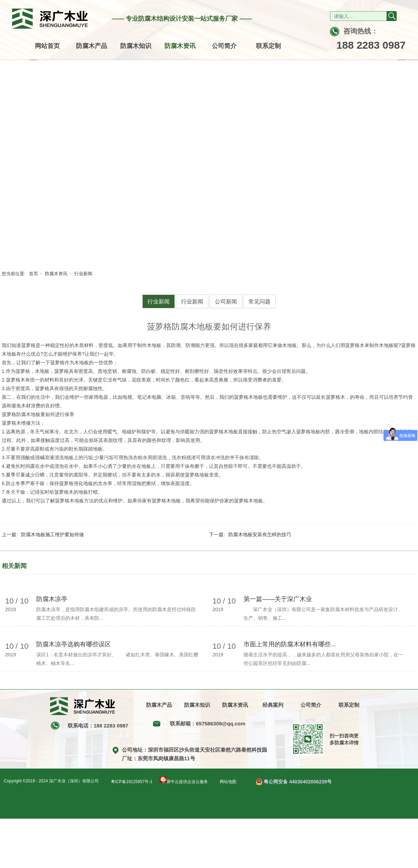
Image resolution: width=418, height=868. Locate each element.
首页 (34, 274)
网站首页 (47, 46)
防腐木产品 (92, 46)
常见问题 (259, 302)
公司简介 (224, 46)
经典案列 (273, 705)
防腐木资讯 (180, 46)
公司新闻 (226, 302)
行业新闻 (83, 274)
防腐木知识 (136, 46)
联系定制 (268, 46)
